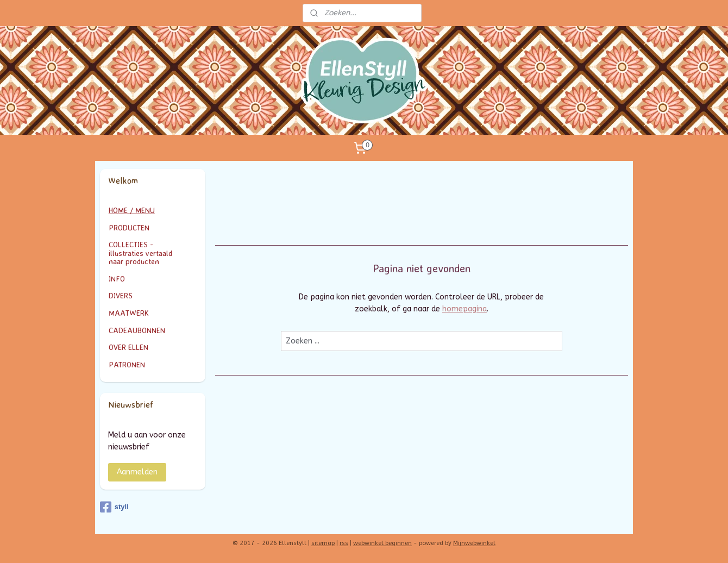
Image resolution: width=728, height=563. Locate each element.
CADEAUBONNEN (137, 330)
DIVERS (121, 295)
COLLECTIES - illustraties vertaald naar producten (153, 253)
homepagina (465, 309)
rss (344, 543)
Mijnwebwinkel (474, 543)
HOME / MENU (132, 210)
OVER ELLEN (128, 347)
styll (114, 507)
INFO (153, 279)
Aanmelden (137, 472)
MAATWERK (153, 313)
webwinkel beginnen (382, 543)
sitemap (323, 543)
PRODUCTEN (153, 227)
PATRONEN (127, 364)
